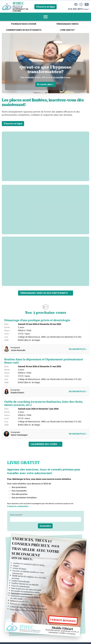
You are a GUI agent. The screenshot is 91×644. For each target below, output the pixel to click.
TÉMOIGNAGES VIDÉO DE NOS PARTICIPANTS (46, 293)
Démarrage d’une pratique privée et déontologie (37, 320)
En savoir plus (46, 84)
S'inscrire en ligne (45, 7)
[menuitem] (46, 17)
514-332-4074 (75, 9)
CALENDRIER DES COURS (45, 444)
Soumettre (45, 526)
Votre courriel (16, 515)
